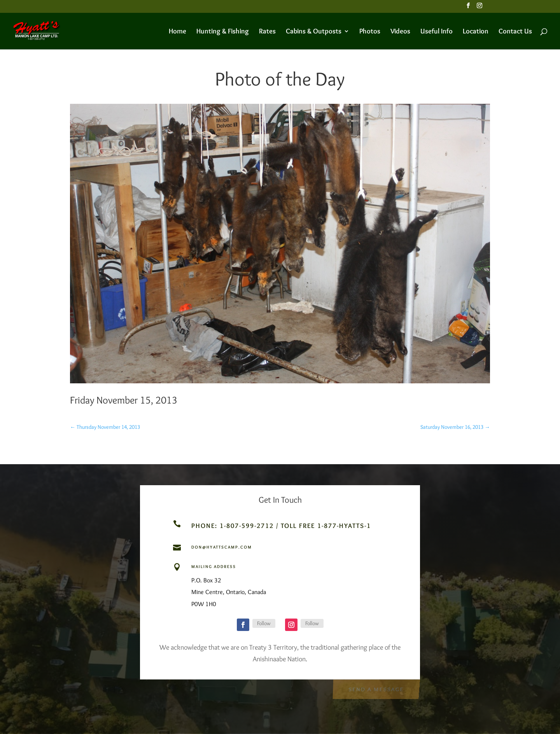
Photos (370, 32)
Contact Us (515, 32)
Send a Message (376, 689)
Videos (400, 32)
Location (476, 32)
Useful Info (437, 32)
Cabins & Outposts (314, 32)
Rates (267, 32)
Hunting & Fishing (223, 32)
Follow (264, 623)
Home (178, 32)
